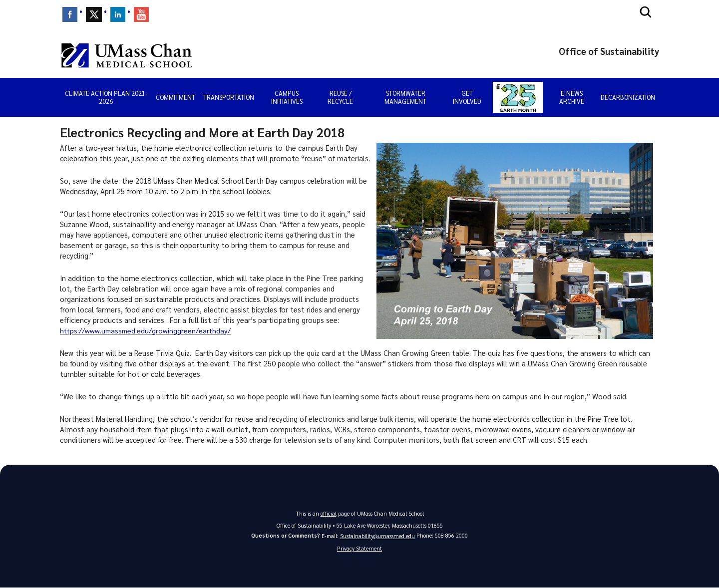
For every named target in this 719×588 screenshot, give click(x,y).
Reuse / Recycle (340, 97)
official (329, 513)
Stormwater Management (405, 97)
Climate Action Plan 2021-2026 (106, 97)
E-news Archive (572, 97)
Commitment (176, 97)
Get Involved (467, 97)
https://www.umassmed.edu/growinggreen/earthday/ (147, 330)
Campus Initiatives (287, 97)
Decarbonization (628, 97)
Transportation (229, 97)
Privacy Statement (359, 549)
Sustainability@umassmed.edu (377, 536)
